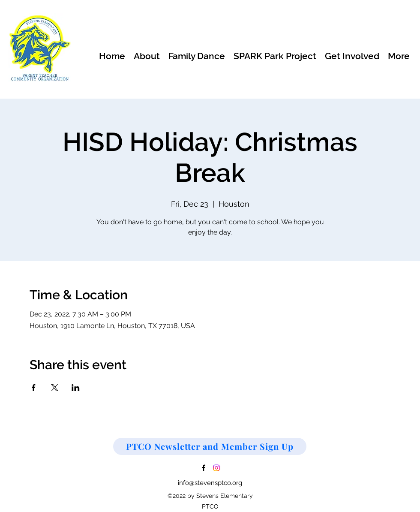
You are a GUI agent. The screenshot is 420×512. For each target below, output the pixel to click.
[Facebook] (204, 468)
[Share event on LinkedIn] (76, 388)
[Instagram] (216, 468)
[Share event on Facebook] (34, 388)
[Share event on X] (55, 388)
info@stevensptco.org (210, 483)
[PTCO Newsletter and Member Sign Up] (210, 446)
